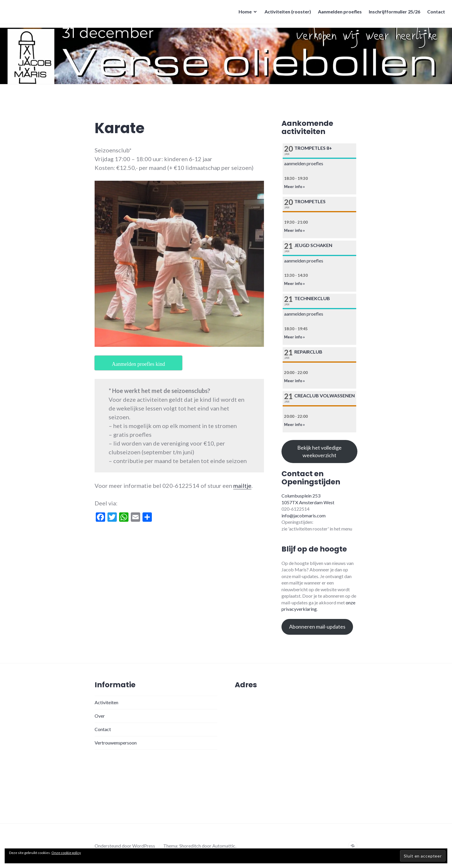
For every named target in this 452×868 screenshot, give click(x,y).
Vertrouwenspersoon (116, 743)
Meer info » (294, 187)
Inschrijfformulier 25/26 (393, 13)
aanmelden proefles (304, 163)
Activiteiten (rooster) (286, 13)
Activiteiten (106, 702)
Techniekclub (312, 298)
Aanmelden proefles (338, 13)
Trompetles (310, 201)
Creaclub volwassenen (325, 395)
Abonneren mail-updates (317, 627)
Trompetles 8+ (313, 148)
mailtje (242, 486)
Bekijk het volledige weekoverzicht (319, 451)
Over (100, 716)
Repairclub (308, 352)
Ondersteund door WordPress (125, 846)
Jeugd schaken (313, 245)
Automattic (224, 846)
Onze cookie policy (66, 853)
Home (243, 13)
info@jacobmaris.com (304, 515)
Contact (434, 13)
